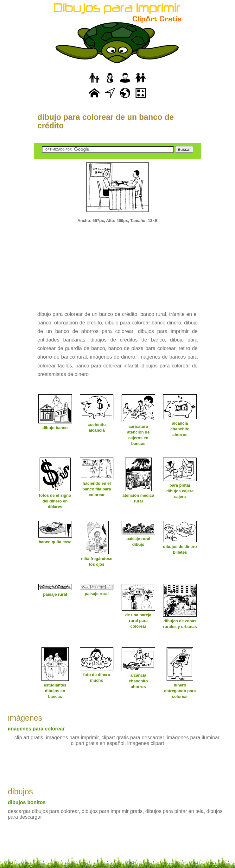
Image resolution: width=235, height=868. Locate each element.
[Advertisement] (118, 263)
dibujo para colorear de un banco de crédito (106, 121)
